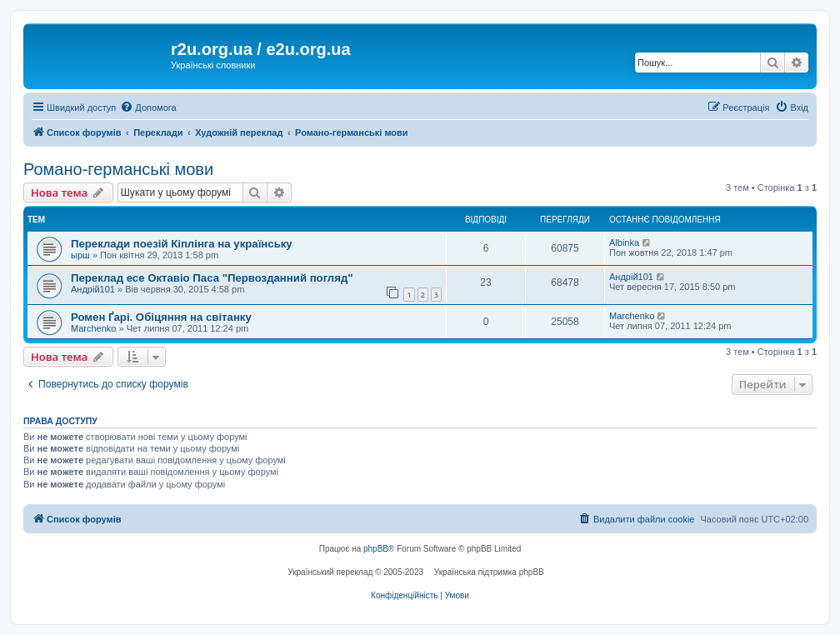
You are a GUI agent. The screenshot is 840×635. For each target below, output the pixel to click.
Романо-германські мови (118, 169)
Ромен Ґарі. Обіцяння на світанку (161, 317)
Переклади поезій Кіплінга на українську (182, 244)
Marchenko (93, 328)
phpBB (376, 549)
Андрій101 (93, 289)
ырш (80, 255)
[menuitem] (148, 107)
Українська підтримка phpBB (489, 572)
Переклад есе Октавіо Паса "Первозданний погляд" (212, 278)
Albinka (624, 242)
